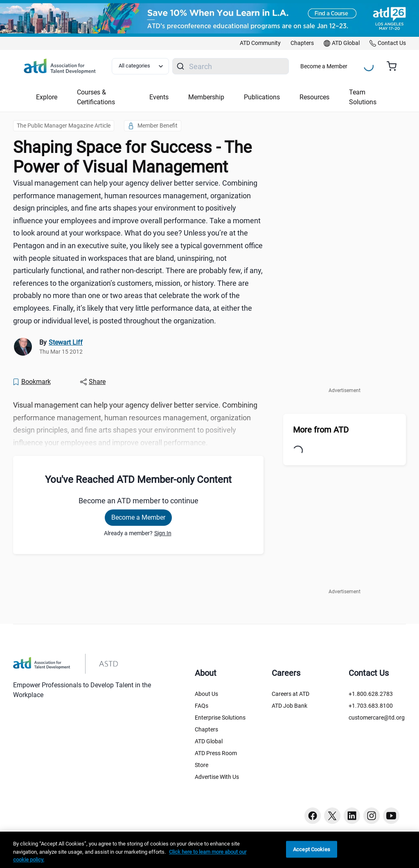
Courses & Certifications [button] (96, 97)
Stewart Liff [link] (66, 342)
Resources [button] (314, 97)
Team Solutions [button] (363, 97)
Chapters (206, 729)
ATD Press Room (216, 753)
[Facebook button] (313, 816)
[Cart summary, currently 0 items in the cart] (395, 66)
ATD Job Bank (289, 706)
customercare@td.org (377, 718)
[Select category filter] (140, 66)
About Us (206, 694)
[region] (209, 850)
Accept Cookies (312, 849)
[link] (260, 43)
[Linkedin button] (352, 816)
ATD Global (209, 741)
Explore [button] (47, 97)
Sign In (163, 533)
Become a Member (324, 66)
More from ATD (321, 430)
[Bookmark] (32, 382)
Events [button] (159, 97)
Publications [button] (262, 97)
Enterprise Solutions (220, 718)
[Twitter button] (332, 816)
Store (202, 765)
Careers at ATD (291, 694)
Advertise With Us (217, 777)
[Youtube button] (391, 816)
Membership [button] (206, 97)
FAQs (202, 706)
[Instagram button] (372, 816)
